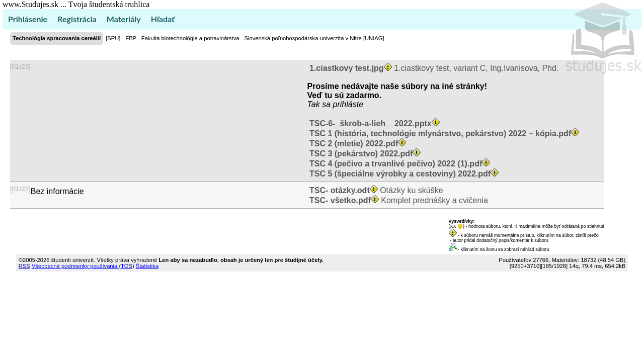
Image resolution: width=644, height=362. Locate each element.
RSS (24, 266)
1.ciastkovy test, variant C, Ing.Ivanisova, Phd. (433, 68)
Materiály (124, 19)
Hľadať (163, 19)
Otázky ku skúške (375, 190)
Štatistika (147, 266)
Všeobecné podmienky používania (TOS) (83, 266)
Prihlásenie (28, 19)
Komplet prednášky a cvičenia (398, 200)
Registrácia (77, 19)
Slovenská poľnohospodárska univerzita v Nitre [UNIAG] (314, 38)
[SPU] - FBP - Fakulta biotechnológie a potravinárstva (172, 38)
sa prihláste (343, 104)
